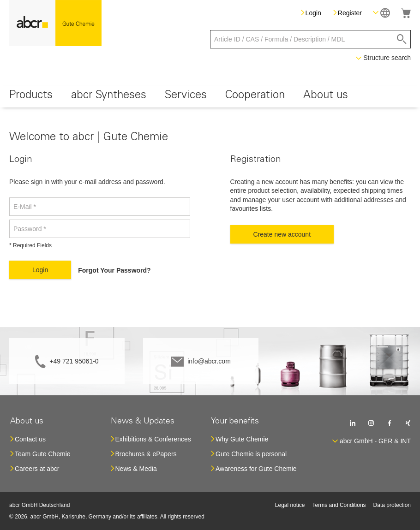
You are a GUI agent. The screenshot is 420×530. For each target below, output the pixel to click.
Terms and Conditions (339, 505)
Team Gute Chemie (43, 454)
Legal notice (290, 505)
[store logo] (55, 23)
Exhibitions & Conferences (153, 439)
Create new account (282, 234)
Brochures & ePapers (146, 454)
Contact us (30, 439)
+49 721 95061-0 (74, 361)
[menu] (210, 97)
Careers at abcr (37, 469)
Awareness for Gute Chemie (256, 469)
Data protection (392, 505)
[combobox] (310, 39)
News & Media (136, 469)
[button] (381, 13)
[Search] (402, 39)
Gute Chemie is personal (251, 454)
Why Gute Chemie (242, 439)
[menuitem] (31, 97)
